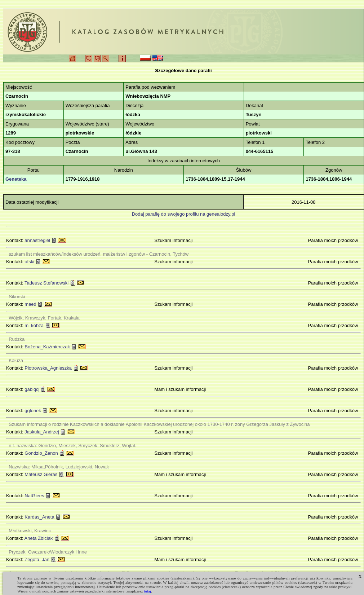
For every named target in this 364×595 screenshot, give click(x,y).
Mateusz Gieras (41, 474)
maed (30, 304)
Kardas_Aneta (39, 517)
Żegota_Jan (37, 559)
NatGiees (34, 496)
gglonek (33, 411)
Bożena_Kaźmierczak (47, 347)
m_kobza (34, 325)
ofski (29, 262)
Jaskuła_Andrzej (42, 432)
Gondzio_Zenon (41, 453)
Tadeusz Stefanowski (46, 283)
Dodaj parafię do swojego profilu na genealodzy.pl (184, 214)
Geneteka (16, 179)
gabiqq (32, 389)
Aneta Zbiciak (39, 538)
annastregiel (37, 240)
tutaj (147, 591)
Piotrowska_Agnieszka (48, 368)
